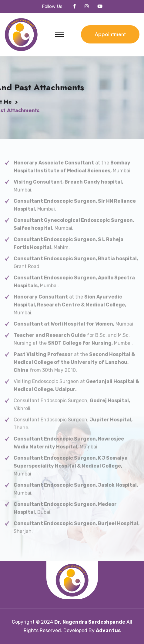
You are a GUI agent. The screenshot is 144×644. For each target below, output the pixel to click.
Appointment (110, 34)
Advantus (108, 630)
